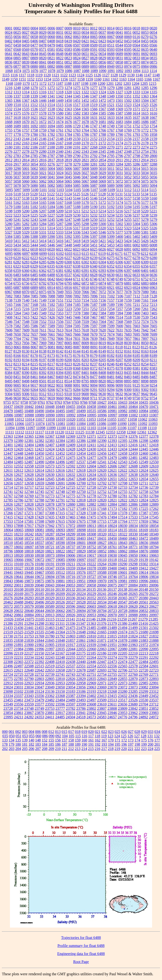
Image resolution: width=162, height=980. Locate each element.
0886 (60, 66)
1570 (128, 109)
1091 (111, 71)
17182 (123, 509)
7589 (51, 326)
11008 (9, 419)
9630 (102, 394)
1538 (51, 109)
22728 (29, 674)
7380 (85, 313)
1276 (85, 88)
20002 (8, 585)
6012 (26, 249)
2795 (111, 156)
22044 (71, 649)
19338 (29, 568)
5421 (102, 241)
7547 (17, 322)
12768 (19, 496)
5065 (68, 181)
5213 (94, 211)
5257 (136, 220)
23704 (143, 704)
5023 (51, 173)
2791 (85, 156)
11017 (40, 419)
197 (131, 744)
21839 (29, 640)
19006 (71, 555)
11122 (70, 432)
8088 (85, 347)
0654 (102, 54)
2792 (94, 156)
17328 (81, 513)
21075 (30, 619)
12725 (71, 487)
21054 (19, 619)
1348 (102, 96)
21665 (102, 632)
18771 (133, 547)
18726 (60, 547)
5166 (51, 203)
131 (150, 736)
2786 (43, 156)
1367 (26, 101)
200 (151, 744)
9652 (26, 398)
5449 (77, 245)
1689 (17, 126)
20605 (102, 606)
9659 (51, 398)
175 (144, 740)
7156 (102, 300)
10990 (50, 415)
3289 (9, 169)
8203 (85, 360)
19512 (60, 572)
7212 (145, 305)
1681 (102, 122)
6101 (52, 254)
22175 (81, 653)
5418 (77, 241)
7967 (34, 343)
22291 (144, 657)
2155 (119, 139)
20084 (133, 585)
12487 (29, 462)
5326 (153, 228)
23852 (154, 708)
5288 (68, 224)
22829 (81, 679)
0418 (60, 41)
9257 (17, 390)
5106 (86, 190)
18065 (19, 530)
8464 (43, 377)
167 (104, 740)
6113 (77, 254)
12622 (123, 470)
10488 (29, 411)
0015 (119, 28)
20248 (123, 594)
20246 (112, 594)
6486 (43, 275)
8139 (51, 351)
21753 (29, 636)
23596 (60, 704)
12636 (112, 475)
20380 (144, 598)
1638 (145, 118)
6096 (18, 254)
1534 (17, 109)
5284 (43, 224)
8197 (43, 360)
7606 (9, 330)
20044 (60, 585)
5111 (120, 190)
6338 (77, 266)
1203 (127, 83)
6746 (94, 279)
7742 (26, 339)
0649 (68, 54)
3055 (43, 164)
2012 (9, 139)
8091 (94, 347)
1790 (119, 135)
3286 (136, 164)
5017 (9, 173)
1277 (94, 88)
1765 (94, 130)
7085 (34, 296)
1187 (59, 83)
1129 (122, 75)
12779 (102, 496)
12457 (112, 453)
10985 (154, 411)
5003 (43, 169)
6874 (102, 283)
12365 (29, 436)
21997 (50, 649)
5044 (60, 177)
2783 (17, 156)
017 (71, 732)
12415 (123, 445)
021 (98, 732)
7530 (136, 317)
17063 (29, 509)
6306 (119, 262)
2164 (34, 143)
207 (38, 749)
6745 (85, 279)
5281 (17, 224)
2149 (68, 139)
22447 (102, 662)
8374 (102, 368)
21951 (112, 645)
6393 (102, 271)
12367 (50, 436)
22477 (133, 662)
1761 (60, 130)
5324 (136, 228)
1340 (43, 96)
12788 (39, 500)
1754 (153, 126)
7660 (43, 334)
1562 (60, 109)
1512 (34, 105)
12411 (91, 445)
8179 (94, 356)
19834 (154, 577)
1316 (43, 92)
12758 (144, 492)
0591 (94, 49)
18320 (102, 534)
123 (110, 736)
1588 (128, 113)
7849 (111, 339)
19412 (144, 568)
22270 (102, 657)
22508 (29, 666)
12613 (29, 470)
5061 (34, 181)
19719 (81, 577)
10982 (123, 411)
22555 (102, 666)
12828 (29, 504)
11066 (19, 424)
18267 (39, 534)
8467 (51, 377)
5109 (111, 190)
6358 (9, 271)
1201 (110, 83)
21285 (153, 619)
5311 (43, 228)
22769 (144, 674)
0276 (153, 37)
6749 (119, 279)
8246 (111, 364)
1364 (153, 96)
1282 (136, 88)
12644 (39, 479)
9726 (102, 398)
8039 (128, 343)
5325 (145, 228)
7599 (111, 326)
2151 (85, 139)
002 (18, 732)
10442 (29, 407)
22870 (133, 679)
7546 (9, 322)
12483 (154, 458)
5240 (9, 220)
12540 (92, 462)
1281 (128, 88)
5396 (85, 237)
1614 (136, 113)
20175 (29, 594)
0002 (17, 28)
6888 (26, 288)
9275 (68, 390)
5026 (77, 173)
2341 (68, 152)
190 (84, 744)
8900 (9, 385)
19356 (60, 568)
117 (91, 736)
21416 (143, 623)
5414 (43, 241)
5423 (119, 241)
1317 (51, 92)
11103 (92, 428)
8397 (77, 373)
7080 (145, 292)
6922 (119, 288)
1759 (43, 130)
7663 (60, 334)
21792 (60, 636)
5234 (111, 215)
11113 (29, 432)
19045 (123, 555)
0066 (102, 37)
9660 (60, 398)
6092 (136, 249)
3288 (153, 164)
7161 (145, 300)
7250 (77, 309)
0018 (136, 28)
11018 (50, 419)
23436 (133, 696)
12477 (92, 458)
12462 (8, 458)
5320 (102, 228)
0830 (111, 58)
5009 (94, 169)
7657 (34, 334)
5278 (145, 220)
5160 (153, 198)
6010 (9, 249)
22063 (102, 649)
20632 (19, 611)
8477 (94, 377)
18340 (144, 534)
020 (91, 732)
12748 (60, 492)
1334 (145, 92)
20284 (19, 598)
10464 (133, 407)
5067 (85, 181)
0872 (128, 62)
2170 (85, 143)
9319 (77, 394)
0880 (34, 66)
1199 (93, 83)
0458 (17, 45)
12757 (133, 492)
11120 (59, 432)
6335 (51, 266)
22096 (8, 653)
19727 (92, 577)
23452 (154, 696)
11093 (153, 424)
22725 (19, 674)
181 (25, 744)
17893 (8, 526)
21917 (71, 645)
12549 (144, 462)
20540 (112, 602)
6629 (102, 275)
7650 (17, 334)
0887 (68, 66)
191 (91, 744)
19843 (8, 581)
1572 (145, 109)
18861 (112, 551)
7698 (145, 334)
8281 (26, 368)
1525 (145, 105)
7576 (153, 322)
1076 (35, 71)
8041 (136, 343)
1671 (34, 122)
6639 (26, 279)
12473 (60, 458)
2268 (94, 147)
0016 (128, 28)
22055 (81, 649)
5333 (60, 232)
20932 (81, 615)
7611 (43, 330)
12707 (112, 483)
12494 (50, 462)
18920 (19, 555)
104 (65, 736)
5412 (26, 241)
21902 (39, 645)
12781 (123, 496)
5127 (94, 194)
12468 (29, 458)
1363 (145, 96)
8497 (17, 381)
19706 (60, 577)
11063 (153, 419)
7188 (102, 305)
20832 (144, 611)
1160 (98, 79)
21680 (144, 632)
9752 (145, 398)
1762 (68, 130)
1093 (128, 71)
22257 (81, 657)
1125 (89, 75)
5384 (9, 237)
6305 (111, 262)
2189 (60, 147)
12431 (102, 449)
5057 (9, 181)
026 (124, 732)
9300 (128, 390)
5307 (9, 228)
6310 (153, 262)
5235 (119, 215)
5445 (43, 245)
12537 (81, 462)
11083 (71, 424)
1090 (103, 71)
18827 (71, 551)
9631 (111, 394)
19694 (50, 577)
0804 (9, 58)
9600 (85, 394)
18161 (133, 530)
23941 (81, 713)
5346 (102, 232)
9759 (33, 402)
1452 (85, 101)
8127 (9, 351)
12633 (81, 475)
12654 (144, 479)
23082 (144, 687)
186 (58, 744)
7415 (26, 317)
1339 (34, 96)
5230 (77, 215)
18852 (102, 551)
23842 (133, 708)
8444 (145, 373)
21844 (39, 640)
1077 (43, 71)
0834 (145, 58)
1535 (26, 109)
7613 (60, 330)
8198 (51, 360)
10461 (112, 407)
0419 (68, 41)
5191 (102, 207)
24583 (102, 717)
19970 (102, 581)
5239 (153, 215)
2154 (111, 139)
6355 (136, 266)
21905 (50, 645)
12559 (39, 466)
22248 (60, 657)
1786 (85, 135)
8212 (9, 364)
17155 (92, 509)
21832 (154, 636)
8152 (119, 351)
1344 (68, 96)
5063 (51, 181)
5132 (128, 194)
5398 (102, 237)
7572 (136, 322)
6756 (26, 283)
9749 (128, 398)
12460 (144, 453)
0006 (51, 28)
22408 (50, 662)
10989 (39, 415)
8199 (60, 360)
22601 (154, 666)
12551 (8, 466)
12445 (144, 449)
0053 (145, 32)
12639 (144, 475)
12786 (19, 500)
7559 (85, 322)
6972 (34, 292)
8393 (51, 373)
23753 (50, 708)
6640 (34, 279)
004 (31, 732)
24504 (70, 717)
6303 (94, 262)
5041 (51, 177)
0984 (145, 66)
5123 (60, 194)
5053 (136, 177)
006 (38, 732)
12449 (29, 453)
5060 (26, 181)
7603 (136, 326)
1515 (60, 105)
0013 (102, 28)
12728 (92, 487)
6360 (26, 271)
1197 (76, 83)
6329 (34, 266)
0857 (111, 62)
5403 (145, 237)
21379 (112, 623)
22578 (133, 666)
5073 (128, 181)
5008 (85, 169)
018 (78, 732)
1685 (136, 122)
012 (51, 732)
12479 (112, 458)
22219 (8, 657)
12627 (19, 475)
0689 (119, 54)
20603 (92, 606)
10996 (102, 415)
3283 (111, 164)
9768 (92, 402)
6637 (9, 279)
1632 (102, 118)
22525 (60, 666)
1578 (43, 113)
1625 (68, 118)
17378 (123, 513)
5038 (26, 177)
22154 (50, 653)
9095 (102, 385)
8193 (17, 360)
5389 (43, 237)
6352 (111, 266)
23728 (8, 708)
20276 (8, 598)
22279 (133, 657)
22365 (19, 662)
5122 (51, 194)
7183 (60, 305)
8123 (136, 347)
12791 (60, 500)
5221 (153, 211)
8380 (128, 368)
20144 (133, 589)
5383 (153, 232)
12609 (144, 466)
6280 (153, 258)
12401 (8, 445)
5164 (34, 203)
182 (31, 744)
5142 (60, 198)
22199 (112, 653)
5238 (145, 215)
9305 (17, 394)
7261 (145, 309)
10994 (81, 415)
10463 (123, 407)
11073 (30, 424)
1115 (6, 75)
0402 (9, 41)
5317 (77, 228)
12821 (112, 500)
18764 (123, 547)
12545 (133, 462)
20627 (154, 606)
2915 (153, 160)
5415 (51, 241)
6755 (17, 283)
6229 (85, 258)
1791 (128, 135)
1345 (77, 96)
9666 (77, 398)
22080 (123, 649)
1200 (101, 83)
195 (118, 744)
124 (117, 736)
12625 (154, 470)
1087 (77, 71)
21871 (102, 640)
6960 (145, 288)
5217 (128, 211)
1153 (39, 79)
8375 (111, 368)
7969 (43, 343)
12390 (102, 441)
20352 (92, 598)
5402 (136, 237)
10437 (8, 407)
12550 (154, 462)
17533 (133, 517)
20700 (92, 611)
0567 (9, 49)
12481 (133, 458)
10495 (60, 411)
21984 (19, 649)
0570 (34, 49)
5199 (17, 211)
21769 (39, 636)
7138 (9, 300)
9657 (43, 398)
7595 (77, 326)
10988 (29, 415)
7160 (136, 300)
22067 (112, 649)
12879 (60, 504)
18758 (102, 547)
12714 (8, 487)
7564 (102, 322)
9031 (60, 385)
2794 (102, 156)
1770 (136, 130)
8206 (111, 360)
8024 (111, 343)
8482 (119, 377)
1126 (97, 75)
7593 (60, 326)
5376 (111, 232)
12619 (91, 470)
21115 (50, 619)
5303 (128, 224)
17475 (92, 517)
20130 (60, 589)
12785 (8, 500)
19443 (19, 572)
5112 (128, 190)
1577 (34, 113)
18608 (92, 543)
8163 (145, 351)
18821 (50, 551)
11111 (10, 432)
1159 (89, 79)
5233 (102, 215)
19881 (60, 581)
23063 (92, 687)
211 (64, 749)
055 (32, 736)
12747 (50, 492)
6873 (94, 283)
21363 (91, 623)
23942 (92, 713)
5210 (68, 211)
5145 (85, 198)
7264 (17, 313)
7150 (51, 300)
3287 (145, 164)
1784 (68, 135)
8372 (94, 368)
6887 (17, 288)
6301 (77, 262)
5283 (34, 224)
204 (18, 749)
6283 (26, 262)
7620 (102, 330)
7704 (17, 339)
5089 (111, 186)
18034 (133, 526)
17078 (50, 509)
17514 (123, 517)
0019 (145, 28)
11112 (19, 432)
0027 (26, 32)
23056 (81, 687)
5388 (34, 237)
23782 (71, 708)
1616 (153, 113)
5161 (9, 203)
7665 (68, 334)
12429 (81, 449)
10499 (81, 411)
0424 (111, 41)
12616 (60, 470)
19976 (112, 581)
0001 (9, 28)
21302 (50, 623)
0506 (68, 45)
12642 (19, 479)
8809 (94, 381)
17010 (19, 509)
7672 (102, 334)
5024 (60, 173)
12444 (133, 449)
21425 (154, 623)
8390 (26, 373)
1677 (77, 122)
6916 (68, 288)
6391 (85, 271)
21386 (123, 623)
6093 (145, 249)
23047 (39, 687)
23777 (60, 708)
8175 (68, 356)
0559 (128, 45)
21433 (8, 628)
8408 (102, 373)
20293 (29, 598)
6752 (145, 279)
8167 (26, 356)
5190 (94, 207)
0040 (111, 32)
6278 (136, 258)
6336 (60, 266)
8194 (26, 360)
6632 (128, 275)
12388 (92, 441)
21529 (29, 632)
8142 (60, 351)
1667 (153, 118)
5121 (43, 194)
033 (151, 732)
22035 (60, 649)
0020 (153, 28)
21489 (112, 628)
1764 (85, 130)
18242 (29, 534)
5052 (128, 177)
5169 (77, 203)
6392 (94, 271)
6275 (111, 258)
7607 (17, 330)
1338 (26, 96)
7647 (153, 330)
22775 (8, 679)
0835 (153, 58)
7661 (51, 334)
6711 (77, 279)
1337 (17, 96)
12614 (39, 470)
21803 (71, 636)
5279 (153, 220)
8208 (128, 360)
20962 (102, 615)
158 (71, 740)
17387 (144, 513)
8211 (153, 360)
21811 (102, 636)
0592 (102, 49)
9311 (34, 394)
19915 (71, 581)
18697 (29, 547)
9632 (119, 394)
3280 (85, 164)
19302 (143, 564)
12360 (131, 432)
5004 (51, 169)
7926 (9, 343)
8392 (43, 373)
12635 (102, 475)
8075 (43, 347)
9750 (136, 398)
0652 (94, 54)
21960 (123, 645)
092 (58, 736)
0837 (17, 62)
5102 (52, 190)
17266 (8, 513)
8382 (145, 368)
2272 (128, 147)
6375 (51, 271)
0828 (94, 58)
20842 (8, 615)
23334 (8, 696)
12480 (123, 458)
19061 (144, 555)
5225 (34, 215)
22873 (144, 679)
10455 (71, 407)
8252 (128, 364)
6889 (34, 288)
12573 (50, 466)
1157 (72, 79)
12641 (8, 479)
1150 (14, 79)
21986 (29, 649)
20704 (102, 611)
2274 (145, 147)
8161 (128, 351)
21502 (154, 628)
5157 (128, 198)
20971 (123, 615)
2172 (102, 143)
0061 (60, 37)
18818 (29, 551)
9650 (17, 398)
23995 (8, 717)
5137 (17, 198)
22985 (144, 683)
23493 (81, 700)
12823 (133, 500)
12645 (50, 479)
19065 (8, 560)
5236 (128, 215)
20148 (143, 589)
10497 (71, 411)
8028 (119, 343)
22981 (133, 683)
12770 (39, 496)
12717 (29, 487)
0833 (136, 58)
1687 (153, 122)
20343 (81, 598)
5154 (102, 198)
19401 (123, 568)
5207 (43, 211)
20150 (154, 589)
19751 (123, 577)
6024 (85, 249)
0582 (60, 49)
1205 (144, 83)
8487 (153, 377)
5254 (119, 220)
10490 (39, 411)
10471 (154, 407)
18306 (81, 534)
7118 (145, 296)
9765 (75, 402)
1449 (60, 101)
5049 (102, 177)
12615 (50, 470)
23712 (154, 704)
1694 (51, 126)
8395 (68, 373)
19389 (102, 568)
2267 (85, 147)
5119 (25, 194)
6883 (145, 283)
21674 (123, 632)
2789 (68, 156)
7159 (128, 300)
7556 (60, 322)
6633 (136, 275)
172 (124, 740)
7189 (111, 305)
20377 (133, 598)
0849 (51, 62)
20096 (154, 585)
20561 (144, 602)
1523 (128, 105)
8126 (153, 347)
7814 (68, 339)
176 (151, 740)
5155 (111, 198)
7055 (68, 292)
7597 (94, 326)
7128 (153, 296)
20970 (112, 615)
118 (97, 736)
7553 (51, 322)
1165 (140, 79)
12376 (133, 436)
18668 (154, 543)
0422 (94, 41)
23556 (19, 704)
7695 (136, 334)
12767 (8, 496)
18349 (154, 534)
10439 (19, 407)
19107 (92, 560)
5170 (85, 203)
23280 (123, 691)
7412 (17, 317)
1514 (51, 105)
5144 (77, 198)
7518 (128, 317)
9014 (26, 385)
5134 (145, 194)
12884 (112, 504)
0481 (60, 45)
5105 (77, 190)
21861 (81, 640)
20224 (81, 594)
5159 (145, 198)
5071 (111, 181)
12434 (123, 449)
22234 (29, 657)
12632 (71, 475)
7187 (94, 305)
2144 (26, 139)
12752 (102, 492)
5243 (34, 220)
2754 (145, 152)
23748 (29, 708)
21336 (70, 623)
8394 (60, 373)
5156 (119, 198)
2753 (136, 152)
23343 (29, 696)
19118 (112, 560)
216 (97, 749)
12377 (144, 436)
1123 (72, 75)
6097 (26, 254)
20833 (154, 611)
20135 (91, 589)
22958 (81, 683)
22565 (123, 666)
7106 (119, 296)
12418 (154, 445)
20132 (70, 589)
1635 (128, 118)
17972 (71, 526)
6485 (34, 275)
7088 (51, 296)
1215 (153, 83)
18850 (92, 551)
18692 (19, 547)
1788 (102, 135)
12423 (39, 449)
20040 (39, 585)
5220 (145, 211)
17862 (154, 521)
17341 (102, 513)
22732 (39, 674)
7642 (145, 330)
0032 (68, 32)
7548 (26, 322)
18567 (50, 543)
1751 (128, 126)
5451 (94, 245)
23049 (50, 687)
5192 (111, 207)
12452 (60, 453)
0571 (43, 49)
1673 (51, 122)
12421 (29, 449)
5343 (85, 232)
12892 (8, 509)
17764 (123, 521)
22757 (123, 674)
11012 (19, 419)
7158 (119, 300)
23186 (81, 691)
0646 (51, 54)
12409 (71, 445)
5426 (145, 241)
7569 (128, 322)
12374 (123, 436)
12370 (81, 436)
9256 (9, 390)
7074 (111, 292)
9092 (85, 385)
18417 (92, 538)
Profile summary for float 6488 (81, 946)
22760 (133, 674)
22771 (154, 674)
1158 (81, 79)
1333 (136, 92)
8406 (94, 373)
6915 (60, 288)
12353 (110, 432)
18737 (71, 547)
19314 (154, 564)
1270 (34, 88)
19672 (39, 577)
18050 (144, 526)
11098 (41, 428)
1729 (77, 126)
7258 (128, 309)
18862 (123, 551)
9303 (153, 390)
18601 (81, 543)
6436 (9, 275)
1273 (60, 88)
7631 (119, 330)
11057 (122, 419)
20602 (81, 606)
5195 (136, 207)
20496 (39, 602)
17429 (39, 517)
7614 (68, 330)
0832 (128, 58)
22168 (70, 653)
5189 (85, 207)
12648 (81, 479)
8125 (145, 347)
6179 (136, 254)
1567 (102, 109)
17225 (144, 509)
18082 (50, 530)
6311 (9, 266)
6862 (77, 283)
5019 (26, 173)
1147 (148, 75)
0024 (9, 32)
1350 (119, 96)
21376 (102, 623)
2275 (153, 147)
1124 (81, 75)
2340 (60, 152)
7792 (51, 339)
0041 (119, 32)
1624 (60, 118)
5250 (94, 220)
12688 (50, 483)
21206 (101, 619)
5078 (17, 186)
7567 (111, 322)
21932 (81, 645)
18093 (60, 530)
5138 (26, 198)
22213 (143, 653)
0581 (51, 49)
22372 (29, 662)
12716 (19, 487)
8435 (128, 373)
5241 (17, 220)
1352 (136, 96)
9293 (102, 390)
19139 (143, 560)
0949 (111, 66)
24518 (81, 717)
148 (38, 740)
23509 (102, 700)
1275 (77, 88)
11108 (142, 428)
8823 (111, 381)
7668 (85, 334)
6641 (43, 279)
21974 (154, 645)
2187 (43, 147)
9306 (26, 394)
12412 (102, 445)
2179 (153, 143)
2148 (60, 139)
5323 (128, 228)
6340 (94, 266)
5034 (145, 173)
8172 (43, 356)
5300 (102, 224)
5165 (43, 203)
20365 (123, 598)
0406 (34, 41)
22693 (102, 670)
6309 (145, 262)
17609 (50, 521)
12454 (81, 453)
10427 (102, 402)
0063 (77, 37)
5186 (60, 207)
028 (137, 732)
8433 (119, 373)
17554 (19, 521)
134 (12, 740)
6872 (85, 283)
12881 (81, 504)
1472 (102, 101)
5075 (145, 181)
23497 (92, 700)
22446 (92, 662)
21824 (133, 636)
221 (131, 749)
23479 (39, 700)
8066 (26, 347)
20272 (154, 594)
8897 (136, 381)
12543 (123, 462)
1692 (34, 126)
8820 (102, 381)
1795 (145, 135)
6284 (34, 262)
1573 (153, 109)
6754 (9, 283)
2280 (43, 152)
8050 (145, 343)
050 (12, 736)
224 (150, 749)
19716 (71, 577)
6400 (136, 271)
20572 (8, 606)
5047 (85, 177)
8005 (68, 343)
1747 (94, 126)
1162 (114, 79)
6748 (111, 279)
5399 (111, 237)
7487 (102, 317)
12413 (112, 445)
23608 (92, 704)
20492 (29, 602)
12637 (123, 475)
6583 (85, 275)
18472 (144, 538)
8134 (34, 351)
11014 (30, 419)
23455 (8, 700)
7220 (43, 309)
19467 (39, 572)
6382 (68, 271)
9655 (34, 398)
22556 (112, 666)
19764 (133, 577)
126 (130, 736)
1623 (51, 118)
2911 (119, 160)
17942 (50, 526)
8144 (77, 351)
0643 (26, 54)
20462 (8, 602)
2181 (17, 147)
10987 (19, 415)
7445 (68, 317)
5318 (85, 228)
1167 (156, 79)
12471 (39, 458)
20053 (70, 585)
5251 (102, 220)
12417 (143, 445)
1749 (111, 126)
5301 (111, 224)
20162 (8, 594)
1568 (111, 109)
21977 (8, 649)
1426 (34, 101)
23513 (112, 700)
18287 (50, 534)
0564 (136, 45)
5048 (94, 177)
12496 (60, 462)
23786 (81, 708)
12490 (39, 462)
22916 (19, 683)
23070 (112, 687)
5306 (153, 224)
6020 (51, 249)
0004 (34, 28)
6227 (68, 258)
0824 (77, 58)
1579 (51, 113)
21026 (9, 619)
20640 (29, 611)
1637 (136, 118)
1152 (31, 79)
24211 (19, 717)
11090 (122, 424)
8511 (60, 381)
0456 (153, 41)
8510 (51, 381)
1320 (68, 92)
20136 (102, 589)
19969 (92, 581)
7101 (102, 296)
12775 (71, 496)
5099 (26, 190)
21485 (92, 628)
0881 (43, 66)
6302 (85, 262)
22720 (144, 670)
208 (45, 749)
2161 (9, 143)
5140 (43, 198)
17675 (81, 521)
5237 (136, 215)
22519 (50, 666)
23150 (60, 691)
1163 (123, 79)
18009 (81, 526)
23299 (144, 691)
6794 (60, 283)
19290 (123, 564)
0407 (43, 41)
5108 (103, 190)
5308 (17, 228)
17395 (154, 513)
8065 (17, 347)
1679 (94, 122)
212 (71, 749)
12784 (154, 496)
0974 (128, 66)
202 (5, 749)
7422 (34, 317)
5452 (102, 245)
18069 (29, 530)
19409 (133, 568)
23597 (71, 704)
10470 (144, 407)
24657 (112, 717)
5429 (153, 241)
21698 (154, 632)
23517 (123, 700)
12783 (144, 496)
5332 (51, 232)
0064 (85, 37)
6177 (127, 254)
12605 (102, 466)
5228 (60, 215)
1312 (9, 92)
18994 (60, 555)
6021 (60, 249)
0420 (77, 41)
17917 (29, 526)
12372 (102, 436)
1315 (34, 92)
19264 (102, 564)
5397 (94, 237)
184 (45, 744)
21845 (50, 640)
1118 (31, 75)
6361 (34, 271)
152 (45, 740)
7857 (128, 339)
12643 (29, 479)
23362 (50, 696)
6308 (136, 262)
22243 (50, 657)
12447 (8, 453)
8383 (153, 368)
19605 (133, 572)
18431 (102, 538)
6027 (111, 249)
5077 (9, 186)
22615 (8, 670)
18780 (144, 547)
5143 (68, 198)
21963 (133, 645)
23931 (71, 713)
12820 (102, 500)
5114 (145, 190)
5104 (69, 190)
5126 (85, 194)
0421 (85, 41)
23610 (102, 704)
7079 (136, 292)
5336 (77, 232)
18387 (60, 538)
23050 (60, 687)
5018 (17, 173)
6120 (110, 254)
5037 (17, 177)
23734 (19, 708)
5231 (85, 215)
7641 (136, 330)
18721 (50, 547)
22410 (60, 662)
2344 (94, 152)
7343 (26, 313)
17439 (60, 517)
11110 (152, 428)
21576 (71, 632)
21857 (71, 640)
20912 (39, 615)
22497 (19, 666)
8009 (85, 343)
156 (58, 740)
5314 (51, 228)
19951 (81, 581)
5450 (85, 245)
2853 (94, 160)
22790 (29, 679)
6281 (9, 262)
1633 (111, 118)
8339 (68, 368)
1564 (77, 109)
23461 (19, 700)
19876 (50, 581)
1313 (17, 92)
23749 (39, 708)
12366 (39, 436)
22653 (50, 670)
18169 (143, 530)
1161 (106, 79)
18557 (39, 543)
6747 (102, 279)
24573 (91, 717)
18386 (50, 538)
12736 (144, 487)
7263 (9, 313)
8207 (119, 360)
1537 (43, 109)
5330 (34, 232)
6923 (128, 288)
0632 (136, 49)
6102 (60, 254)
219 (117, 749)
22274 (112, 657)
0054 (153, 32)
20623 (144, 606)
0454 (136, 41)
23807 (102, 708)
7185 (77, 305)
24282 (29, 717)
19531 (71, 572)
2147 (51, 139)
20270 (144, 594)
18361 (8, 538)
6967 (9, 292)
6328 (26, 266)
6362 (43, 271)
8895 (128, 381)
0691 (136, 54)
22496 (8, 666)
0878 (26, 66)
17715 (102, 521)
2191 (77, 147)
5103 (60, 190)
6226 (60, 258)
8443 (136, 373)
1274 (68, 88)
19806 (144, 577)
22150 (39, 653)
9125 (136, 385)
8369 (85, 368)
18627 (102, 543)
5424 (128, 241)
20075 (112, 585)
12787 (29, 500)
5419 (85, 241)
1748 (102, 126)
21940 (102, 645)
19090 (71, 560)
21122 (60, 619)
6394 (111, 271)
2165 (43, 143)
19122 (123, 560)
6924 (136, 288)
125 (124, 736)
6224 (43, 258)
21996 (39, 649)
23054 (71, 687)
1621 (34, 118)
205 (25, 749)
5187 (68, 207)
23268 (112, 691)
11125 (80, 432)
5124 (68, 194)
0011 (85, 28)
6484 (26, 275)
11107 (132, 428)
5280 (9, 224)
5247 (68, 220)
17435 (50, 517)
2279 (34, 152)
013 (58, 732)
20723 (112, 611)
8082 (60, 347)
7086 (43, 296)
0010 (77, 28)
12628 (29, 475)
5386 (26, 237)
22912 (8, 683)
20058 (91, 585)
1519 (94, 105)
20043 (50, 585)
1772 (145, 130)
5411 (17, 241)
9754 (153, 398)
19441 (8, 572)
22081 (133, 649)
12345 (100, 432)
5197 (153, 207)
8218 (60, 364)
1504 (145, 101)
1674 (60, 122)
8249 (119, 364)
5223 (17, 215)
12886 (133, 504)
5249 (85, 220)
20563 (154, 602)
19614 (144, 572)
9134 (145, 385)
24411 (50, 717)
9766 (84, 402)
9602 (94, 394)
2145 (34, 139)
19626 (8, 577)
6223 (34, 258)
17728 (112, 521)
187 (65, 744)
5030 (111, 173)
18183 (154, 530)
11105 (112, 428)
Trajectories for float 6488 (81, 938)
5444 (34, 245)
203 (12, 749)
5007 (77, 169)
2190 (68, 147)
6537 (68, 275)
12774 (60, 496)
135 (18, 740)
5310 (34, 228)
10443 (39, 407)
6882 (136, 283)
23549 (8, 704)
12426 (60, 449)
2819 (68, 160)
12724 (60, 487)
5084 (68, 186)
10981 (112, 411)
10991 (60, 415)
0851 (60, 62)
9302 (145, 390)
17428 (29, 517)
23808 (112, 708)
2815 (34, 160)
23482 (50, 700)
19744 (102, 577)
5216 (119, 211)
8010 (94, 343)
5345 (94, 232)
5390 (51, 237)
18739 (81, 547)
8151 (111, 351)
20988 (133, 615)
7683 (128, 334)
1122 (64, 75)
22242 (39, 657)
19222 (91, 564)
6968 (17, 292)
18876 (144, 551)
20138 (123, 589)
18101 (92, 530)
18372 (29, 538)
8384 (9, 373)
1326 (111, 92)
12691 (60, 483)
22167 (60, 653)
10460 (102, 407)
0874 (145, 62)
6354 (128, 266)
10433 (123, 402)
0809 (34, 58)
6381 (60, 271)
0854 (85, 62)
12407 (50, 445)
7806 (60, 339)
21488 (102, 628)
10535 (92, 411)
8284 (34, 368)
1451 (77, 101)
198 (137, 744)
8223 (68, 364)
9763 (58, 402)
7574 (145, 322)
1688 (9, 126)
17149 (81, 509)
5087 (94, 186)
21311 (60, 623)
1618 (17, 118)
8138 (43, 351)
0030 (51, 32)
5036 (9, 177)
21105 (40, 619)
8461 (34, 377)
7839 (94, 339)
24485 (60, 717)
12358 (121, 432)
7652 (26, 334)
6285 (43, 262)
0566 (153, 45)
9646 (9, 398)
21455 (39, 628)
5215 (111, 211)
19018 (102, 555)
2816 (43, 160)
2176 (136, 143)
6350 (102, 266)
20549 (133, 602)
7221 (51, 309)
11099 (51, 428)
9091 (77, 385)
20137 (112, 589)
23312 (154, 691)
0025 (17, 32)
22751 (92, 674)
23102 (19, 691)
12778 (92, 496)
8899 (153, 381)
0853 (77, 62)
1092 (120, 71)
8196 (34, 360)
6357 (153, 266)
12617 (70, 470)
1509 (9, 105)
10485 (19, 411)
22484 (144, 662)
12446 (154, 449)
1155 (56, 79)
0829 (102, 58)
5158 (136, 198)
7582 (17, 326)
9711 (94, 398)
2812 (9, 160)
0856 (102, 62)
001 (12, 732)
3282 (102, 164)
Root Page (81, 962)
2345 (102, 152)
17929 (39, 526)
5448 (68, 245)
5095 (9, 190)
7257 (119, 309)
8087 (77, 347)
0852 (68, 62)
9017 (34, 385)
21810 (92, 636)
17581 (29, 521)
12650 (102, 479)
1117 (22, 75)
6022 (68, 249)
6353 (119, 266)
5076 (153, 181)
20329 (50, 598)
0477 (34, 45)
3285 (128, 164)
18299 (71, 534)
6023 (77, 249)
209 (51, 749)
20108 (19, 589)
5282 (26, 224)
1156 (64, 79)
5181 (26, 207)
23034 (29, 687)
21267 (132, 619)
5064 (60, 181)
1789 (111, 135)
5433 (9, 245)
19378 (92, 568)
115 (78, 736)
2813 (17, 160)
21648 (81, 632)
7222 (60, 309)
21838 (19, 640)
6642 (51, 279)
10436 (154, 402)
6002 (136, 245)
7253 (102, 309)
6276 (119, 258)
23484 (60, 700)
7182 (51, 305)
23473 (29, 700)
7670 (94, 334)
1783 (60, 135)
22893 (154, 679)
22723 (154, 670)
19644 (29, 577)
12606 (112, 466)
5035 (153, 173)
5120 (34, 194)
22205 (123, 653)
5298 (85, 224)
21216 (112, 619)
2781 (153, 152)
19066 (19, 560)
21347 (81, 623)
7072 (102, 292)
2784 (26, 156)
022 (104, 732)
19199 (60, 564)
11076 (50, 424)
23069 (102, 687)
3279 (77, 164)
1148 (156, 75)
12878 (50, 504)
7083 (17, 296)
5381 (145, 232)
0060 (51, 37)
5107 (94, 190)
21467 (60, 628)
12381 (29, 441)
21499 (133, 628)
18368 (19, 538)
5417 (68, 241)
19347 (50, 568)
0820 (43, 58)
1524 (136, 105)
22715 (133, 670)
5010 (102, 169)
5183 (43, 207)
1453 (94, 101)
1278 (102, 88)
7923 (153, 339)
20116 (50, 589)
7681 (119, 334)
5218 (136, 211)
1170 (26, 83)
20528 (81, 602)
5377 (119, 232)
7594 (68, 326)
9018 (43, 385)
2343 (85, 152)
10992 (71, 415)
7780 (34, 339)
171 (118, 740)
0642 (17, 54)
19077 (50, 560)
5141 (51, 198)
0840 (34, 62)
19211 (71, 564)
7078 (128, 292)
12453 (71, 453)
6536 (60, 275)
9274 (60, 390)
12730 (112, 487)
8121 (128, 347)
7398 (128, 313)
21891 (19, 645)
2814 (26, 160)
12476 (81, 458)
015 (65, 732)
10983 (133, 411)
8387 (17, 373)
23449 (144, 696)
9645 (153, 394)
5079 (26, 186)
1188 (68, 83)
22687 (92, 670)
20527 (71, 602)
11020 (71, 419)
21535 (39, 632)
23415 (112, 696)
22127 (29, 653)
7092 (77, 296)
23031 (19, 687)
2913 (136, 160)
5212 (85, 211)
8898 (145, 381)
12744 (29, 492)
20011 (19, 585)
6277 (128, 258)
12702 (102, 483)
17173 (112, 509)
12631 (60, 475)
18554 (29, 543)
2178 (145, 143)
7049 (60, 292)
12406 (39, 445)
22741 (60, 674)
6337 (68, 266)
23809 (123, 708)
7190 (119, 305)
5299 (94, 224)
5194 (128, 207)
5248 (77, 220)
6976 (51, 292)
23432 (123, 696)
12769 (29, 496)
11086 (102, 424)
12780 (112, 496)
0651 (85, 54)
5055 (145, 177)
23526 (133, 700)
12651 (112, 479)
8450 (9, 377)
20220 (71, 594)
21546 (50, 632)
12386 (81, 441)
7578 (9, 326)
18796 (8, 551)
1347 (94, 96)
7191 (128, 305)
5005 (60, 169)
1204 (136, 83)
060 (38, 736)
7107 (128, 296)
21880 (133, 640)
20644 (39, 611)
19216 (81, 564)
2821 (85, 160)
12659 (39, 483)
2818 (60, 160)
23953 (123, 713)
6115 (85, 254)
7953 (17, 343)
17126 (60, 509)
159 (78, 740)
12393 (112, 441)
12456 (102, 453)
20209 (60, 594)
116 (84, 736)
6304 (102, 262)
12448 (19, 453)
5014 (136, 169)
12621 (112, 470)
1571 (136, 109)
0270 (145, 37)
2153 (102, 139)
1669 (17, 122)
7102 (111, 296)
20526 (60, 602)
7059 (77, 292)
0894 (102, 66)
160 (84, 740)
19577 (92, 572)
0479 (51, 45)
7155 (94, 300)
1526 (153, 105)
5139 (34, 198)
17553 (8, 521)
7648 (9, 334)
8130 (26, 351)
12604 (92, 466)
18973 (50, 555)
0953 (119, 66)
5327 (9, 232)
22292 (154, 657)
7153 (77, 300)
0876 (9, 66)
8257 (153, 364)
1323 (94, 92)
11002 (133, 415)
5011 (111, 169)
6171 (119, 254)
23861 (19, 713)
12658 (29, 483)
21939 (92, 645)
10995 (92, 415)
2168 (68, 143)
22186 (102, 653)
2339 (51, 152)
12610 (154, 466)
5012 (119, 169)
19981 (123, 581)
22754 (102, 674)
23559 (29, 704)
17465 (71, 517)
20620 (133, 606)
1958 (153, 135)
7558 (77, 322)
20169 (19, 594)
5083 (60, 186)
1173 (51, 83)
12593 (81, 466)
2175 (128, 143)
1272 (51, 88)
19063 (154, 555)
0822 (60, 58)
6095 (9, 254)
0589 (85, 49)
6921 (111, 288)
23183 (71, 691)
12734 (133, 487)
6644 (68, 279)
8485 (136, 377)
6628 (94, 275)
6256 (102, 258)
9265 (43, 390)
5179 (9, 207)
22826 (71, 679)
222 (137, 749)
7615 (77, 330)
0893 (94, 66)
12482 (144, 458)
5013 (128, 169)
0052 (136, 32)
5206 (34, 211)
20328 (39, 598)
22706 (123, 670)
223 (144, 749)
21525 (19, 632)
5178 (153, 203)
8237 (94, 364)
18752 (92, 547)
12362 (152, 432)
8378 (119, 368)
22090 (144, 649)
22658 (60, 670)
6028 (119, 249)
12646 (60, 479)
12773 (50, 496)
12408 (60, 445)
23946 (112, 713)
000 (5, 732)
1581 (68, 113)
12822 (123, 500)
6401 (145, 271)
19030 (112, 555)
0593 (111, 49)
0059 (43, 37)
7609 (26, 330)
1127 (106, 75)
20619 (123, 606)
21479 (81, 628)
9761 (41, 402)
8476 (85, 377)
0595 (128, 49)
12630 (50, 475)
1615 (145, 113)
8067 (34, 347)
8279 (17, 368)
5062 (43, 181)
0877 (17, 66)
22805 (50, 679)
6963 (153, 288)
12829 (39, 504)
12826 (8, 504)
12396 (133, 441)
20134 (81, 589)
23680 (133, 704)
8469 (60, 377)
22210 (133, 653)
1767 (111, 130)
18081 (39, 530)
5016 (153, 169)
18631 (112, 543)
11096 (20, 428)
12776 (81, 496)
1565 (85, 109)
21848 (60, 640)
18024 (112, 526)
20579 (29, 606)
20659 (50, 611)
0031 (60, 32)
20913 (50, 615)
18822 (60, 551)
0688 (111, 54)
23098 (8, 691)
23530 (144, 700)
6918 (85, 288)
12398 (144, 441)
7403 (145, 313)
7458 (85, 317)
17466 (81, 517)
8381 (136, 368)
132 (157, 736)
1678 (85, 122)
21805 (81, 636)
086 (45, 736)
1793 (136, 135)
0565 (145, 45)
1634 (119, 118)
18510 (8, 543)
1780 (34, 135)
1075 (26, 71)
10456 (81, 407)
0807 (26, 58)
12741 (8, 492)
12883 (102, 504)
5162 (17, 203)
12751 (92, 492)
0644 (34, 54)
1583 (85, 113)
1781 (43, 135)
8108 (102, 347)
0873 (136, 62)
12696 (71, 483)
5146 (94, 198)
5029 (102, 173)
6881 (128, 283)
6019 (43, 249)
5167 (60, 203)
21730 (8, 636)
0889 (85, 66)
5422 (111, 241)
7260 (136, 309)
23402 (92, 696)
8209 (136, 360)
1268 (26, 88)
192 (98, 744)
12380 (19, 441)
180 (18, 744)
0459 (26, 45)
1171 (34, 83)
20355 (102, 598)
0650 (77, 54)
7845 (102, 339)
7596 (85, 326)
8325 (60, 368)
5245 (51, 220)
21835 (8, 640)
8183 (119, 356)
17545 (154, 517)
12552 (19, 466)
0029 (43, 32)
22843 (102, 679)
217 (104, 749)
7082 (9, 296)
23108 (29, 691)
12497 (71, 462)
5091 (128, 186)
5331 (43, 232)
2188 (51, 147)
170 (111, 740)
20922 (60, 615)
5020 (34, 173)
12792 (71, 500)
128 (144, 736)
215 (91, 749)
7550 (34, 322)
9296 (119, 390)
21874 (112, 640)
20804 (133, 611)
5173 (111, 203)
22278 (123, 657)
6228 (77, 258)
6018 (34, 249)
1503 (136, 101)
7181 (43, 305)
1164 (131, 79)
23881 (50, 713)
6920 (102, 288)
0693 (153, 54)
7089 (60, 296)
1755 (9, 130)
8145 (85, 351)
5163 (26, 203)
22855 (123, 679)
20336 (71, 598)
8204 (94, 360)
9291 (94, 390)
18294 (60, 534)
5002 (34, 169)
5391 (60, 237)
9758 (24, 402)
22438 (71, 662)
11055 (112, 419)
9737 (111, 398)
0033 (77, 32)
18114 (112, 530)
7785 (43, 339)
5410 (9, 241)
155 (51, 740)
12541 (102, 462)
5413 (34, 241)
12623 (133, 470)
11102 (81, 428)
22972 (112, 683)
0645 (43, 54)
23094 (154, 687)
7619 (94, 330)
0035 (94, 32)
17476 (102, 517)
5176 (136, 203)
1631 (94, 118)
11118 (49, 432)
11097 (30, 428)
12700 (81, 483)
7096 (94, 296)
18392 (71, 538)
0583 (68, 49)
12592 (71, 466)
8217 (51, 364)
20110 (39, 589)
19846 (19, 581)
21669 (112, 632)
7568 (119, 322)
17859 (144, 521)
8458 (26, 377)
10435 (144, 402)
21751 (19, 636)
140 (31, 740)
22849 (112, 679)
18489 (154, 538)
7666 (77, 334)
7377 (68, 313)
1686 (145, 122)
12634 (92, 475)
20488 (19, 602)
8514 (68, 381)
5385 (17, 237)
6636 (153, 275)
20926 (71, 615)
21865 (92, 640)
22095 (154, 649)
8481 (111, 377)
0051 (128, 32)
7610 (34, 330)
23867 (29, 713)
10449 (60, 407)
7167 (26, 305)
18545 (19, 543)
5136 (9, 198)
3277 (60, 164)
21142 (81, 619)
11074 (40, 424)
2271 (119, 147)
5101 (43, 190)
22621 (19, 670)
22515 (39, 666)
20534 (102, 602)
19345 (39, 568)
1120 (47, 75)
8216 (43, 364)
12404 (29, 445)
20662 (60, 611)
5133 (136, 194)
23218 (102, 691)
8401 (85, 373)
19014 (81, 555)
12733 (123, 487)
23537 (154, 700)
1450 (68, 101)
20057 (81, 585)
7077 (119, 292)
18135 (123, 530)
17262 (154, 509)
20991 (144, 615)
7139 (17, 300)
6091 (128, 249)
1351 (128, 96)
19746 (112, 577)
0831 (119, 58)
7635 (128, 330)
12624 (143, 470)
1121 (55, 75)
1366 (17, 101)
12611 (8, 470)
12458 (123, 453)
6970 (26, 292)
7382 (94, 313)
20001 (154, 581)
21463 (50, 628)
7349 (43, 313)
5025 (68, 173)
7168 (34, 305)
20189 (50, 594)
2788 (60, 156)
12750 (81, 492)
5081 (43, 186)
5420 (94, 241)
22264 (92, 657)
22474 (123, 662)
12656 (8, 483)
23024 (8, 687)
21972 (144, 645)
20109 (29, 589)
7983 (51, 343)
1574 (9, 113)
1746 (85, 126)
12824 (144, 500)
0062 (68, 37)
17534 (144, 517)
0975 (136, 66)
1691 (26, 126)
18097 (71, 530)
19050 (133, 555)
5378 (128, 232)
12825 (154, 500)
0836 (9, 62)
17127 (71, 509)
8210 (145, 360)
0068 (119, 37)
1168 (9, 83)
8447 (153, 373)
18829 (81, 551)
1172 (43, 83)
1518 (85, 105)
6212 (144, 254)
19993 (133, 581)
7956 (26, 343)
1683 (119, 122)
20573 (19, 606)
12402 (19, 445)
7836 (85, 339)
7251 (85, 309)
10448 (50, 407)
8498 (26, 381)
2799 (145, 156)
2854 (102, 160)
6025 (94, 249)
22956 (71, 683)
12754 (112, 492)
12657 (19, 483)
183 (38, 744)
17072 (39, 509)
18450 (112, 538)
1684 (128, 122)
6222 (26, 258)
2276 (9, 152)
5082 (51, 186)
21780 (50, 636)
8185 (136, 356)
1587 (119, 113)
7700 (9, 339)
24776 (123, 717)
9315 (60, 394)
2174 (119, 143)
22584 (144, 666)
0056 (17, 37)
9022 (51, 385)
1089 (94, 71)
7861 (136, 339)
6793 (51, 283)
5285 (51, 224)
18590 (60, 543)
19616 (154, 572)
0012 (94, 28)
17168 (102, 509)
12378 (154, 436)
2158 (145, 139)
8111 (111, 347)
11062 (142, 419)
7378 (77, 313)
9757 (16, 402)
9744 (119, 398)
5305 (145, 224)
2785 (34, 156)
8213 (17, 364)
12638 (133, 475)
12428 (71, 449)
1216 (9, 88)
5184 (51, 207)
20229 (92, 594)
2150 (77, 139)
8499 (34, 381)
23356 (39, 696)
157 (65, 740)
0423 (102, 41)
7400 (136, 313)
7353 (60, 313)
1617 (9, 118)
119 (104, 736)
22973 (123, 683)
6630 (111, 275)
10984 (144, 411)
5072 (119, 181)
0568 (17, 49)
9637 (136, 394)
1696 (68, 126)
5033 (136, 173)
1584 (94, 113)
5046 (77, 177)
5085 (77, 186)
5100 (35, 190)
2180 (9, 147)
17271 (29, 513)
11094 (10, 428)
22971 (102, 683)
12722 (39, 487)
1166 (148, 79)
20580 (39, 606)
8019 (102, 343)
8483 (128, 377)
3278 (68, 164)
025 (118, 732)
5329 (26, 232)
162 (98, 740)
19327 (19, 568)
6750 (128, 279)
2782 (9, 156)
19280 (112, 564)
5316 (68, 228)
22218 (154, 653)
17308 (50, 513)
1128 (114, 75)
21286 (8, 623)
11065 (9, 424)
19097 (81, 560)
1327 (119, 92)
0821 (51, 58)
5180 (17, 207)
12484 (8, 462)
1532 (9, 109)
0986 (153, 66)
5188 (77, 207)
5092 (136, 186)
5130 (111, 194)
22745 (81, 674)
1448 (51, 101)
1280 (119, 88)
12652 (123, 479)
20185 (39, 594)
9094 (94, 385)
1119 (39, 75)
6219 (9, 258)
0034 (85, 32)
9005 (17, 385)
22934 (39, 683)
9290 (85, 390)
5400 (119, 237)
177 (157, 740)
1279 (111, 88)
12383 (50, 441)
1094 (137, 71)
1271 (43, 88)
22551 (81, 666)
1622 (43, 118)
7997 (60, 343)
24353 (39, 717)
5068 (94, 181)
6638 (17, 279)
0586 (77, 49)
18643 (123, 543)
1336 (9, 96)
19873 (29, 581)
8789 (77, 381)
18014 (102, 526)
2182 (26, 147)
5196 (145, 207)
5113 (136, 190)
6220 (17, 258)
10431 (112, 402)
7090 (68, 296)
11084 (81, 424)
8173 (51, 356)
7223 (68, 309)
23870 (39, 713)
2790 (77, 156)
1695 (60, 126)
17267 (19, 513)
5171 (94, 203)
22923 (29, 683)
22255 (71, 657)
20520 (50, 602)
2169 (77, 143)
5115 (153, 190)
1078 (52, 71)
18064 (8, 530)
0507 (77, 45)
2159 (153, 139)
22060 (92, 649)
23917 (60, 713)
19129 (133, 560)
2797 (128, 156)
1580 (60, 113)
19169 (19, 564)
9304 (9, 394)
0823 (68, 58)
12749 (71, 492)
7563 (94, 322)
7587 (43, 326)
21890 (8, 645)
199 (144, 744)
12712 (154, 483)
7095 (85, 296)
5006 (68, 169)
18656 (144, 543)
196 (124, 744)
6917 (77, 288)
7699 (153, 334)
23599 (81, 704)
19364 (81, 568)
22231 (19, 657)
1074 (18, 71)
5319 (94, 228)
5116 (9, 194)
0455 (145, 41)
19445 (29, 572)
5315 (60, 228)
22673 (71, 670)
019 (84, 732)
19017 (92, 555)
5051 (119, 177)
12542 (112, 462)
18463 (133, 538)
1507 (153, 101)
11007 (154, 415)
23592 (50, 704)
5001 (26, 169)
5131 (119, 194)
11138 (90, 432)
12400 (154, 441)
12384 (60, 441)
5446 (51, 245)
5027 (85, 173)
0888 (77, 66)
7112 (136, 296)
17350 (112, 513)
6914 (51, 288)
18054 (154, 526)
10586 (102, 411)
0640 (153, 49)
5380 (136, 232)
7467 (94, 317)
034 (157, 732)
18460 (123, 538)
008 (45, 732)
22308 (8, 662)
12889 (154, 504)
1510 (17, 105)
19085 (60, 560)
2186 (34, 147)
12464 (19, 458)
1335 (153, 92)
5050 (111, 177)
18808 (19, 551)
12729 (102, 487)
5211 (77, 211)
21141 (70, 619)
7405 (153, 313)
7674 (111, 334)
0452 (119, 41)
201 (157, 744)
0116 (136, 37)
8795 (85, 381)
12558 (29, 466)
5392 (68, 237)
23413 (102, 696)
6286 (51, 262)
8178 (85, 356)
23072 (123, 687)
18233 (19, 534)
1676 (68, 122)
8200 (68, 360)
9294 (111, 390)
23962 (133, 713)
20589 (50, 606)
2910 (111, 160)
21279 (143, 619)
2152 (94, 139)
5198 (9, 211)
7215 (17, 309)
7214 (9, 309)
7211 (136, 305)
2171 (94, 143)
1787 (94, 135)
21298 (39, 623)
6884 (153, 283)
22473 (112, 662)
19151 (8, 564)
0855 (94, 62)
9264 (34, 390)
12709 (133, 483)
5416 (60, 241)
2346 (111, 152)
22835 (92, 679)
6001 (128, 245)
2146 (43, 139)
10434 (133, 402)
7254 (111, 309)
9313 (51, 394)
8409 (111, 373)
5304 (136, 224)
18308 (92, 534)
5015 (145, 169)
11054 (102, 419)
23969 (144, 713)
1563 (68, 109)
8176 (77, 356)
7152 (68, 300)
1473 (111, 101)
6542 (77, 275)
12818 (81, 500)
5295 (77, 224)
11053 (91, 419)
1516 (68, 105)
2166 (51, 143)
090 (52, 736)
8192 (9, 360)
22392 (39, 662)
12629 (39, 475)
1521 (111, 105)
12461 (154, 453)
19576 (81, 572)
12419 (8, 449)
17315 (60, 513)
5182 (34, 207)
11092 (142, 424)
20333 (60, 598)
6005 (145, 245)
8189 (153, 356)
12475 (71, 458)
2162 (17, 143)
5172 (102, 203)
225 (157, 749)
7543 (153, 317)
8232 (85, 364)
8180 (102, 356)
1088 (86, 71)
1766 (102, 130)
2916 (9, 164)
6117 (94, 254)
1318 (60, 92)
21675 (133, 632)
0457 (9, 45)
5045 (68, 177)
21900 (29, 645)
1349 (111, 96)
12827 (19, 504)
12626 (8, 475)
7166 (17, 305)
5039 (34, 177)
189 (78, 744)
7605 (153, 326)
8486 (145, 377)
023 (111, 732)
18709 (39, 547)
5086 (85, 186)
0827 (85, 58)
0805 (17, 58)
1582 (77, 113)
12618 (81, 470)
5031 (119, 173)
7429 (60, 317)
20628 (8, 611)
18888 (154, 551)
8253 (136, 364)
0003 (26, 28)
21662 (92, 632)
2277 (17, 152)
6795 (68, 283)
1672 (43, 122)
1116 (14, 75)
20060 (102, 585)
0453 (128, 41)
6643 (60, 279)
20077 (123, 585)
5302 (119, 224)
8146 (94, 351)
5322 (119, 228)
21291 (19, 623)
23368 (60, 696)
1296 (153, 88)
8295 (43, 368)
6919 (94, 288)
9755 (7, 402)
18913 (8, 555)
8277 (9, 368)
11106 (122, 428)
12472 (50, 458)
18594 (71, 543)
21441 (29, 628)
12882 (92, 504)
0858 (119, 62)
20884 (29, 615)
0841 (43, 62)
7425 (43, 317)
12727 (81, 487)
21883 (144, 640)
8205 (102, 360)
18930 (29, 555)
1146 (139, 75)
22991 (154, 683)
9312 (43, 394)
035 (5, 736)
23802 (92, 708)
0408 (51, 41)
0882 (51, 66)
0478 (43, 45)
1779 (26, 135)
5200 (26, 211)
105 (71, 736)
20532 (92, 602)
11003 (143, 415)
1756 (17, 130)
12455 (92, 453)
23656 (123, 704)
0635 (145, 49)
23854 (8, 713)
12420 (19, 449)
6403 (153, 271)
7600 (119, 326)
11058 (132, 419)
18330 (133, 534)
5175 (128, 203)
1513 (43, 105)
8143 (68, 351)
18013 (92, 526)
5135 (153, 194)
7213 (153, 305)
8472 (68, 377)
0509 (94, 45)
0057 (26, 37)
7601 (128, 326)
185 (51, 744)
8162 (136, 351)
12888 (144, 504)
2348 (128, 152)
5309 (26, 228)
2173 (111, 143)
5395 (77, 237)
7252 (94, 309)
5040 (43, 177)
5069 (102, 181)
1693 (43, 126)
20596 (71, 606)
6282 (17, 262)
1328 (128, 92)
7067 (94, 292)
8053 (9, 347)
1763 (77, 130)
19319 (8, 568)
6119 (102, 254)
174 (137, 740)
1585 (102, 113)
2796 (119, 156)
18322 (123, 534)
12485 (19, 462)
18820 (39, 551)
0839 (26, 62)
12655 (154, 479)
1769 (128, 130)
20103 (8, 589)
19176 (29, 564)
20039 (29, 585)
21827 (143, 636)
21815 (112, 636)
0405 (26, 41)
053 (25, 736)
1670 (26, 122)
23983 (154, 713)
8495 (9, 381)
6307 (128, 262)
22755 (112, 674)
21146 (91, 619)
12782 (133, 496)
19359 (71, 568)
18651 (133, 543)
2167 (60, 143)
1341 (51, 96)
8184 (128, 356)
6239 (94, 258)
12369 (71, 436)
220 (124, 749)
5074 (136, 181)
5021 (43, 173)
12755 (123, 492)
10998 (123, 415)
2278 (26, 152)
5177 (145, 203)
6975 (43, 292)
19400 (112, 568)
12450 (39, 453)
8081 (51, 347)
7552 (43, 322)
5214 (102, 211)
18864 (133, 551)
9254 (153, 385)
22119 (19, 653)
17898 (19, 526)
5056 (153, 177)
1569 (119, 109)
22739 (50, 674)
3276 (51, 164)
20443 (154, 598)
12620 (102, 470)
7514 (119, 317)
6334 (43, 266)
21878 (123, 640)
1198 (85, 83)
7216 (26, 309)
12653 (133, 479)
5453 (111, 245)
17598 (39, 521)
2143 (17, 139)
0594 (119, 49)
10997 (112, 415)
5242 (26, 220)
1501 (119, 101)
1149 (6, 79)
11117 (39, 432)
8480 (102, 377)
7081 (153, 292)
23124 (39, 691)
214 (84, 749)
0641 (9, 54)
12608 (133, 466)
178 (5, 744)
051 (18, 736)
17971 (60, 526)
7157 (111, 300)
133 (5, 740)
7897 (145, 339)
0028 (34, 32)
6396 (119, 271)
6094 (153, 249)
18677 (8, 547)
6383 (77, 271)
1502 (128, 101)
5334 (68, 232)
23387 (71, 696)
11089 (112, 424)
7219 (34, 309)
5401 (128, 237)
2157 (136, 139)
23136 (50, 691)
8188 (145, 356)
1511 (26, 105)
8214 (26, 364)
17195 (133, 509)
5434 (17, 245)
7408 (9, 317)
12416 (133, 445)
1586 (111, 113)
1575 (17, 113)
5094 (153, 186)
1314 (26, 92)
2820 (77, 160)
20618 (112, 606)
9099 (119, 385)
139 (25, 740)
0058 (34, 37)
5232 (94, 215)
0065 (94, 37)
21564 (60, 632)
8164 (153, 351)
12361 (142, 432)
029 (144, 732)
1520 (102, 105)
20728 (123, 611)
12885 (123, 504)
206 (31, 749)
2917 (17, 164)
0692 (145, 54)
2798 (136, 156)
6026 (102, 249)
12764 (154, 492)
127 (137, 736)
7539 (145, 317)
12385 (71, 441)
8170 (34, 356)
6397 (128, 271)
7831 (77, 339)
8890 (119, 381)
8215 (34, 364)
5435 (26, 245)
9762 (50, 402)
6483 (17, 275)
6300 (68, 262)
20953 (92, 615)
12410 (81, 445)
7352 (51, 313)
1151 (22, 79)
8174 (60, 356)
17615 (60, 521)
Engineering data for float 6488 (81, 954)
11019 (60, 419)
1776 (153, 130)
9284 (77, 390)
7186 (85, 305)
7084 (26, 296)
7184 (68, 305)
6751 (136, 279)
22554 (92, 666)
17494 (112, 517)
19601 (123, 572)
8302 (51, 368)
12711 (143, 483)
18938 (39, 555)
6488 (51, 275)
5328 (17, 232)
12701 (92, 483)
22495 (154, 662)
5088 (102, 186)
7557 (68, 322)
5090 (119, 186)
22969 (92, 683)
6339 (85, 266)
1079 (60, 71)
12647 (71, 479)
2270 (111, 147)
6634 (145, 275)
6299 (60, 262)
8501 (43, 381)
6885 (9, 288)
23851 (144, 708)
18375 (39, 538)
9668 (85, 398)
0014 (111, 28)
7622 (111, 330)
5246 (60, 220)
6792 (43, 283)
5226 (43, 215)
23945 (102, 713)
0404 (17, 41)
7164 (153, 300)
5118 (17, 194)
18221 (8, 534)
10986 (8, 415)
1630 (85, 118)
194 (111, 744)
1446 (43, 101)
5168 (68, 203)
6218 (153, 254)
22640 (29, 670)
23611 (112, 704)
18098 (81, 530)
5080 (34, 186)
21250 (122, 619)
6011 (17, 249)
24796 (133, 717)
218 (111, 749)
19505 (50, 572)
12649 (92, 479)
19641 (19, 577)
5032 (128, 173)
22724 (8, 674)
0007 (60, 28)
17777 (133, 521)
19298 (133, 564)
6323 (17, 266)
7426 (51, 317)
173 (131, 740)
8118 (119, 347)
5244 (43, 220)
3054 (34, 164)
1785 (77, 135)
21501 (144, 628)
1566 (94, 109)
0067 (111, 37)
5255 (128, 220)
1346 (85, 96)
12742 (19, 492)
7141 (34, 300)
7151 (60, 300)
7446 (77, 317)
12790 (50, 500)
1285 (145, 88)
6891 (43, 288)
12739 (154, 487)
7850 (119, 339)
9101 (128, 385)
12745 (39, 492)
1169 (18, 83)
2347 (119, 152)
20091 (143, 585)
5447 (60, 245)
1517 (77, 105)
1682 (111, 122)
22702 (112, 670)
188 (71, 744)
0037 (102, 32)
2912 (128, 160)
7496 (111, 317)
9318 (68, 394)
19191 (50, 564)
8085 (68, 347)
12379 (8, 441)
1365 (9, 101)
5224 (26, 215)
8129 (17, 351)
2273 (136, 147)
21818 (123, 636)
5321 (111, 228)
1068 (9, 71)
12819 (92, 500)
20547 (123, 602)
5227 (51, 215)
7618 (85, 330)
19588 (102, 572)
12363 (8, 436)
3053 (26, 164)
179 (12, 744)
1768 (119, 130)
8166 (17, 356)
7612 (51, 330)
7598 (102, 326)
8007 (77, 343)
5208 (51, 211)
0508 (85, 45)
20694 (81, 611)
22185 (91, 653)
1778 (17, 135)
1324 (102, 92)
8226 (77, 364)
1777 (9, 135)
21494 (123, 628)
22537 (71, 666)
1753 (145, 126)
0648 (60, 54)
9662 (68, 398)
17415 (8, 517)
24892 (143, 717)
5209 (60, 211)
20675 (71, 611)
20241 (102, 594)
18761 (112, 547)
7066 (85, 292)
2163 (26, 143)
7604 (145, 326)
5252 (111, 220)
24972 (154, 717)
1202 (118, 83)
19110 (102, 560)
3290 (17, 169)
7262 (153, 309)
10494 (50, 411)
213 (78, 749)
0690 (128, 54)
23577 (39, 704)
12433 (112, 449)
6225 (51, 258)
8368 (77, 368)
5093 (145, 186)
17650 (71, 521)
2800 (153, 156)
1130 (131, 75)
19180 (39, 564)
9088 (68, 385)
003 (25, 732)
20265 (133, 594)
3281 (94, 164)
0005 (43, 28)
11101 (71, 428)
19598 (112, 572)
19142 (154, 560)
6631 (119, 275)
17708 (92, 521)
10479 (8, 411)
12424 (50, 449)
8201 (77, 360)
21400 (133, 623)
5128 (102, 194)
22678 (81, 670)
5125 (77, 194)
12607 (123, 466)
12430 (92, 449)
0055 (9, 37)
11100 (61, 428)
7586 (34, 326)
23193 (92, 691)
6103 (69, 254)
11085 (91, 424)
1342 (60, 96)
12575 (60, 466)
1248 (17, 88)
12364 (19, 436)
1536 (34, 109)
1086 (69, 71)
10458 (92, 407)
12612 (18, 470)
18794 (154, 547)
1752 (136, 126)
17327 (71, 513)
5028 (94, 173)
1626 (77, 118)
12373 (112, 436)
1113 (145, 71)
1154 (47, 79)
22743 (71, 674)
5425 (136, 241)
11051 (81, 419)
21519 (8, 632)
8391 (34, 373)
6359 (17, 271)
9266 (51, 390)
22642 (39, 670)
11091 (132, 424)
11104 (102, 428)
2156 (128, 139)
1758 (34, 130)
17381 (133, 513)
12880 (71, 504)
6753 (153, 279)
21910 (60, 645)
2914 (145, 160)
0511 (111, 45)
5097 (18, 190)
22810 (60, 679)
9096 (111, 385)
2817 (51, 160)
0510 (102, 45)
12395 (123, 441)
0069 (128, 37)
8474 (77, 377)
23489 (71, 700)
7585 (26, 326)
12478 (102, 458)
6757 (34, 283)
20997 (154, 615)
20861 (19, 615)
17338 (92, 513)
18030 (123, 526)
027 (131, 732)
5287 (60, 224)
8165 (9, 356)
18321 (112, 534)
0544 (119, 45)
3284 (119, 164)
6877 (111, 283)
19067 (29, 560)
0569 (26, 49)
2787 (51, 156)
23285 (133, 691)
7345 (34, 313)
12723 (50, 487)
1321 (77, 92)
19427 (154, 568)
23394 (81, 696)
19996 (144, 581)
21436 (19, 628)
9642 (145, 394)
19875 (39, 581)
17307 (39, 513)
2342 (77, 152)
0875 (153, 62)
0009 (68, 28)
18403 (81, 538)
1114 (153, 71)
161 (91, 740)
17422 (19, 517)
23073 (133, 687)
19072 (39, 560)
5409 (153, 237)
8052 (153, 343)
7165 (9, 305)
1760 (51, 130)
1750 (119, 126)
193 (104, 744)
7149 (43, 300)
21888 (154, 640)
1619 (26, 118)
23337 (19, 696)
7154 (85, 300)
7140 (26, 300)
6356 (145, 266)
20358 (112, 598)
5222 (9, 215)
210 (58, 749)
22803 (39, 679)
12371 (92, 436)
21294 (29, 623)
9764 (67, 402)
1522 (119, 105)
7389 (111, 313)
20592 (60, 606)
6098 (35, 254)
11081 (60, 424)
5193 (119, 207)
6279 (145, 258)
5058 (17, 181)
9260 (26, 390)
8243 (102, 364)
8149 (102, 351)
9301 (136, 390)
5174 (119, 203)
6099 (43, 254)
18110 (102, 530)
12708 (123, 483)
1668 (9, 122)
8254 (145, 364)
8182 (111, 356)
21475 (71, 628)
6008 (153, 245)
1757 (26, 130)
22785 (19, 679)
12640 (154, 475)
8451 (17, 377)
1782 (51, 135)
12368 (60, 436)
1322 (85, 92)
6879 (119, 283)
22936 (50, 683)
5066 (77, 181)
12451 (50, 453)
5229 (68, 215)
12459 (133, 453)
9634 (128, 394)
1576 (26, 113)
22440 (81, 662)
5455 (119, 245)
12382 (39, 441)
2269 (102, 147)
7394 (119, 313)
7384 (102, 313)
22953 (60, 683)
